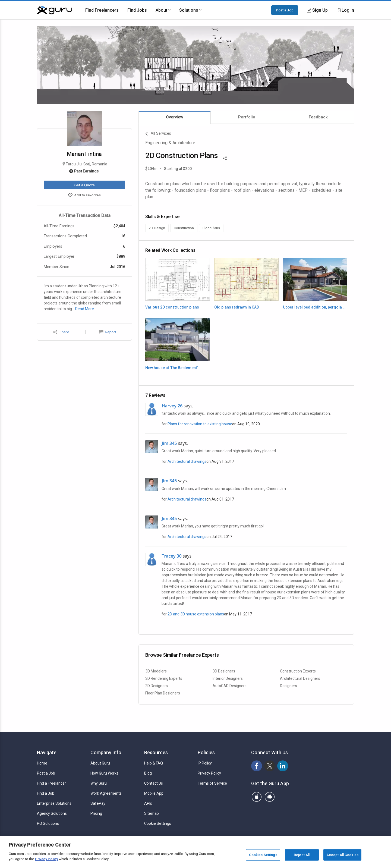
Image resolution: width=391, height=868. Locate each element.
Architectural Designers (300, 678)
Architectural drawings (187, 461)
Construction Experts (298, 671)
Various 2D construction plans (172, 307)
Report (108, 332)
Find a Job (46, 793)
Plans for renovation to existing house (200, 424)
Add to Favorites (84, 196)
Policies (206, 752)
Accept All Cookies (342, 855)
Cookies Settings (263, 855)
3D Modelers (156, 671)
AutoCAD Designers (230, 686)
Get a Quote (84, 185)
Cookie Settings (158, 823)
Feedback (318, 117)
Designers (288, 686)
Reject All (302, 855)
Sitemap (152, 813)
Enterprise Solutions (54, 803)
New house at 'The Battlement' (171, 368)
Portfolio (247, 117)
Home (42, 763)
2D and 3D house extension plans (196, 614)
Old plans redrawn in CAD (237, 307)
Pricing (96, 813)
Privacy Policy (209, 773)
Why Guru (99, 783)
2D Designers (157, 686)
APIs (148, 803)
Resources (156, 752)
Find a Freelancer (51, 783)
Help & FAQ (154, 763)
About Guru (100, 763)
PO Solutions (48, 823)
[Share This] (225, 158)
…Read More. (84, 309)
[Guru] (55, 10)
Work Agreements (106, 793)
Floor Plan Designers (163, 693)
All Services (158, 134)
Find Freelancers (102, 10)
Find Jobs (137, 10)
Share (61, 332)
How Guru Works (104, 773)
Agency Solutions (52, 813)
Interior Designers (228, 678)
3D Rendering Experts (164, 678)
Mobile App (154, 793)
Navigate (47, 752)
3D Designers (224, 671)
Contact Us (154, 783)
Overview (175, 117)
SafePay (98, 803)
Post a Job (285, 10)
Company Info (106, 752)
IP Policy (205, 763)
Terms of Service (212, 783)
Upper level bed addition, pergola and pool (315, 307)
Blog (148, 773)
